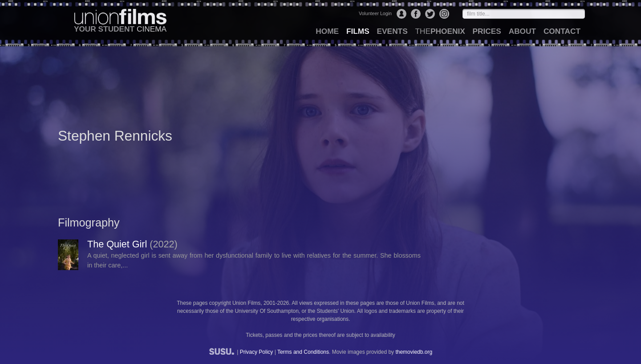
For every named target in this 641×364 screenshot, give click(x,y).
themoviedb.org (414, 352)
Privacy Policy (257, 352)
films (358, 31)
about (522, 31)
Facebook (416, 14)
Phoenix (440, 31)
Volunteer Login (375, 13)
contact (562, 31)
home (327, 31)
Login (402, 14)
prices (487, 31)
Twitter (430, 14)
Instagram (444, 14)
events (392, 31)
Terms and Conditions (303, 352)
